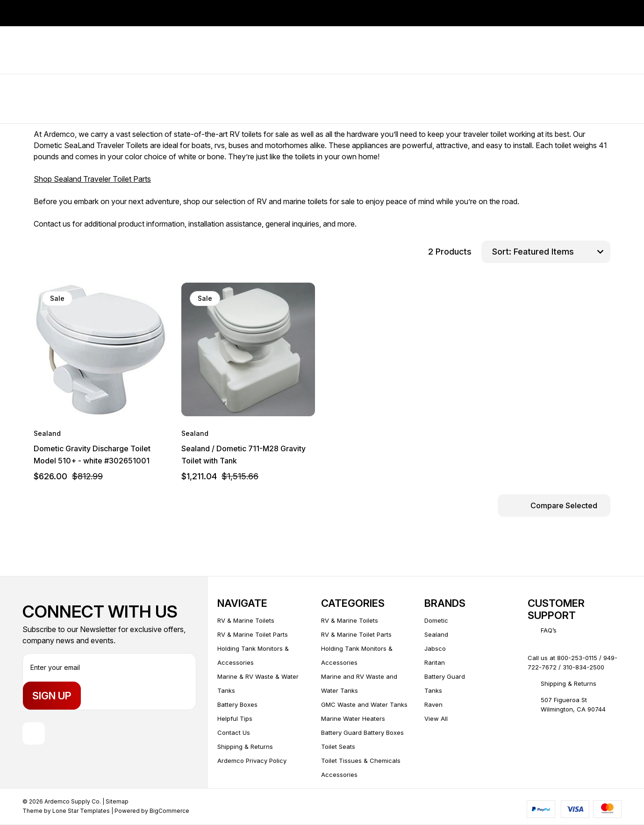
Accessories (339, 775)
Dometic (436, 620)
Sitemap (117, 801)
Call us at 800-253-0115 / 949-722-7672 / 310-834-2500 (572, 662)
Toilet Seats (338, 747)
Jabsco (435, 648)
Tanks (433, 690)
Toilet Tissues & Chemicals (361, 761)
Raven (433, 704)
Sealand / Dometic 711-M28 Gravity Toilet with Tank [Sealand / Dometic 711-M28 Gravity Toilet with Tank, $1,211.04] (243, 455)
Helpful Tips (235, 718)
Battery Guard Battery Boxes (362, 733)
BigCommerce (169, 811)
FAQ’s (549, 630)
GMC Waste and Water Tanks (364, 704)
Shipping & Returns (245, 747)
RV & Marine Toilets (246, 620)
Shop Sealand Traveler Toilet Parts (92, 179)
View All (436, 718)
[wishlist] (134, 299)
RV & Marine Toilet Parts (253, 634)
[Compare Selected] (554, 505)
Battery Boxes (237, 704)
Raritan (435, 662)
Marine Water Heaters (353, 718)
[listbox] (561, 252)
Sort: (502, 252)
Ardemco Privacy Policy (252, 761)
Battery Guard (445, 676)
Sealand (436, 634)
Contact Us (234, 733)
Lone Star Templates (81, 811)
